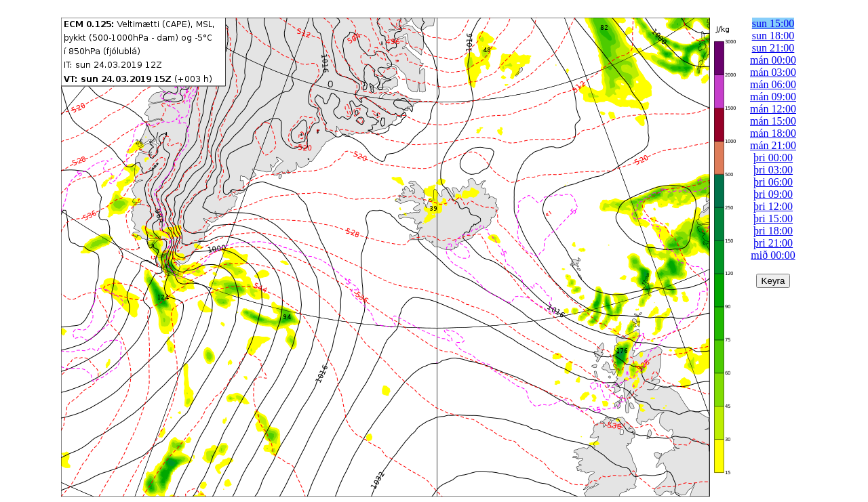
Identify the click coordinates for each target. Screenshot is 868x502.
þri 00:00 (773, 158)
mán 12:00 (773, 109)
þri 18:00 (773, 231)
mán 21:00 (773, 145)
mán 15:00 (773, 121)
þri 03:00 (773, 170)
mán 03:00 (773, 72)
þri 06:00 (773, 182)
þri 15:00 (773, 218)
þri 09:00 (773, 194)
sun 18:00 (773, 36)
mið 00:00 (773, 255)
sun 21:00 (773, 48)
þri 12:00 (773, 206)
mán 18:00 (773, 133)
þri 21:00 (773, 243)
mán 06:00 (773, 84)
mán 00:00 (773, 60)
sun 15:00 (773, 23)
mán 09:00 (773, 97)
